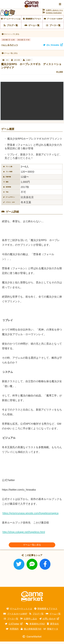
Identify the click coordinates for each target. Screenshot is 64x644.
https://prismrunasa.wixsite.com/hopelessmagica (30, 516)
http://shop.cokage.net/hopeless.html (24, 534)
